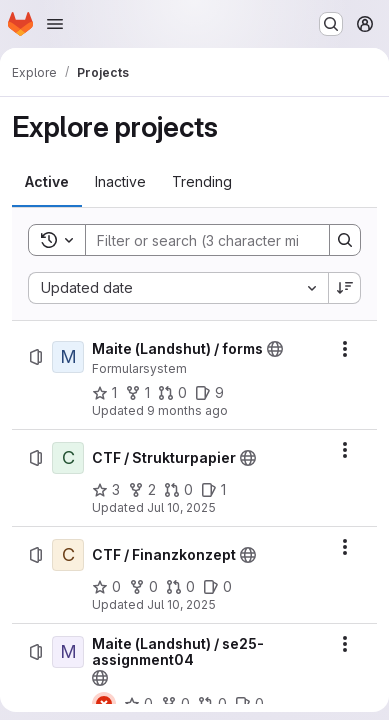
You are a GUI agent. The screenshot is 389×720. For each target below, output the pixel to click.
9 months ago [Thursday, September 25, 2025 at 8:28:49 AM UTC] (187, 410)
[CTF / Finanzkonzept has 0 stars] (106, 587)
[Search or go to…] (331, 24)
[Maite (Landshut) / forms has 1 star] (104, 393)
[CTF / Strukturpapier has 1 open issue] (213, 490)
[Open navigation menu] (55, 24)
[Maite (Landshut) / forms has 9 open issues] (209, 393)
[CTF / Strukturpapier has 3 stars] (106, 490)
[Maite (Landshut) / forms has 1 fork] (137, 393)
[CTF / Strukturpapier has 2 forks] (142, 490)
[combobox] (178, 288)
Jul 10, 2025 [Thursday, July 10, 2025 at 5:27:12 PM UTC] (181, 507)
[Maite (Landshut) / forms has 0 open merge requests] (172, 393)
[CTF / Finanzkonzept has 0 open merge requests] (180, 587)
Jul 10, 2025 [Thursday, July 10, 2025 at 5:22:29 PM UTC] (181, 604)
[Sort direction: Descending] (345, 288)
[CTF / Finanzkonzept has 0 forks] (143, 587)
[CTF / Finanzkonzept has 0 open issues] (217, 587)
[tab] (47, 182)
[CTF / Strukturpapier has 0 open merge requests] (178, 490)
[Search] (217, 240)
